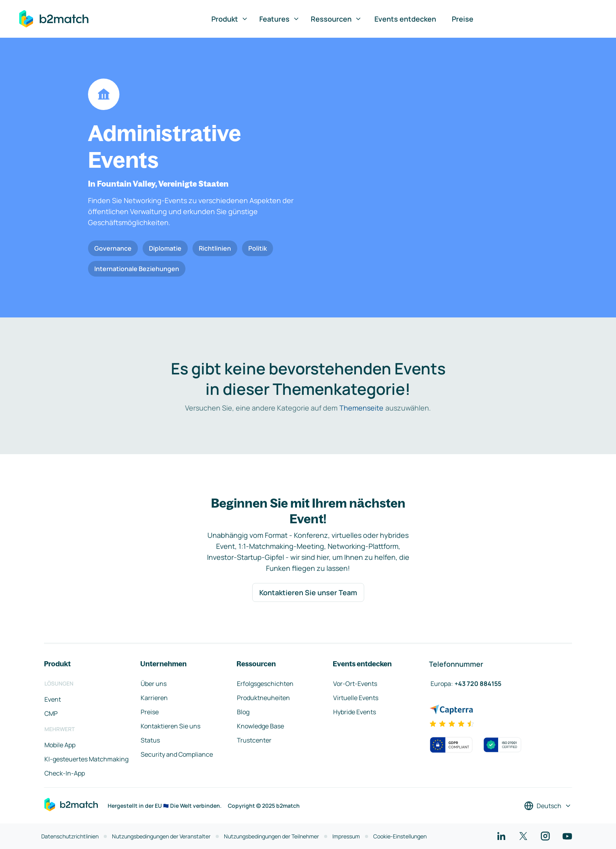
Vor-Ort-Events (355, 684)
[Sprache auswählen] (548, 806)
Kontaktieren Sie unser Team (308, 592)
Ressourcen (336, 19)
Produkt (230, 19)
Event (53, 699)
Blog (243, 712)
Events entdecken (405, 19)
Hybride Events (355, 712)
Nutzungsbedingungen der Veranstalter (161, 836)
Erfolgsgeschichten (265, 684)
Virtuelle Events (356, 698)
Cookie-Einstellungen (400, 836)
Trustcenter (254, 740)
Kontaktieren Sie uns (170, 726)
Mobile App (60, 745)
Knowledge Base (260, 726)
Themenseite (361, 408)
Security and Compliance (177, 754)
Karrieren (154, 698)
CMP (51, 713)
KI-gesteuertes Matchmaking (86, 759)
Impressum (346, 836)
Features (280, 19)
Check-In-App (65, 773)
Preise (463, 19)
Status (150, 740)
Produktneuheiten (263, 698)
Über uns (154, 684)
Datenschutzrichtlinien (70, 836)
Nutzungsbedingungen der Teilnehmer (271, 836)
